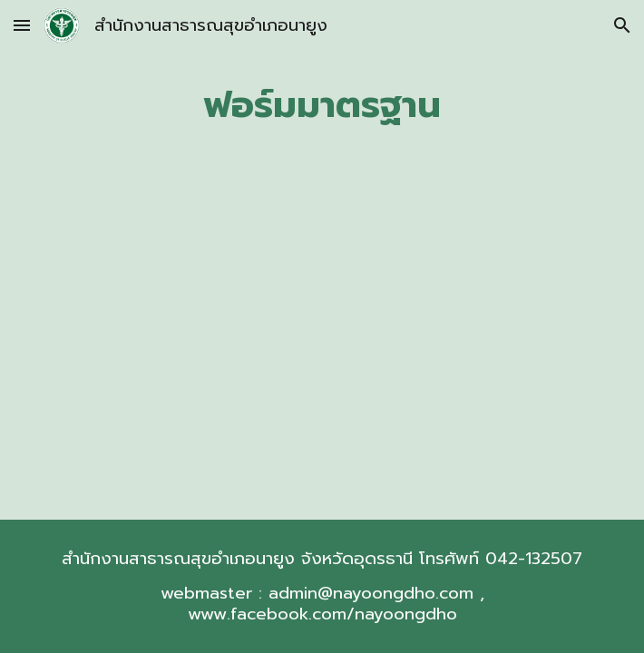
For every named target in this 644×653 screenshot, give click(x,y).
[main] (322, 105)
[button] (22, 25)
